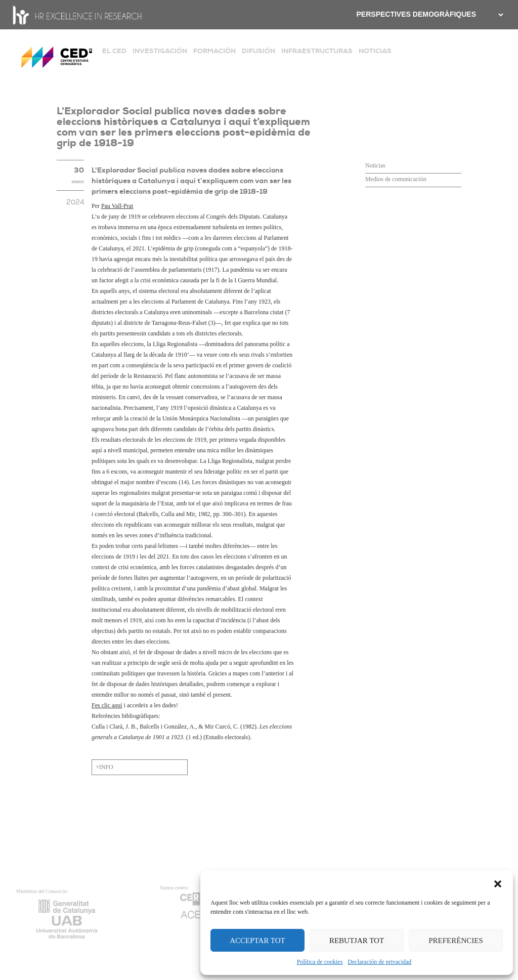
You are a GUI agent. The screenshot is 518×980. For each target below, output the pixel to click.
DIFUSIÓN (258, 51)
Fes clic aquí (107, 705)
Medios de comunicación (396, 179)
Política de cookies (320, 962)
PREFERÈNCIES (456, 941)
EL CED (114, 51)
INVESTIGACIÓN (160, 51)
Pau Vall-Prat (117, 206)
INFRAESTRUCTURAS (317, 51)
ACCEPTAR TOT (257, 941)
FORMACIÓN (214, 51)
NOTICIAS (375, 51)
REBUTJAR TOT (357, 941)
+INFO (104, 767)
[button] (498, 883)
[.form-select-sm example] (500, 15)
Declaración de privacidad (379, 962)
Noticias (375, 165)
